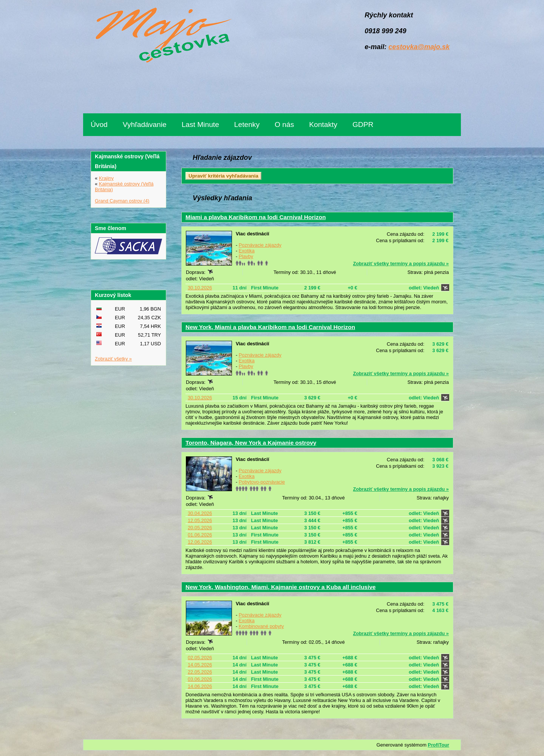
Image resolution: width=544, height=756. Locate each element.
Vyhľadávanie (145, 124)
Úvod (99, 124)
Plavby (246, 256)
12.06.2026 (200, 542)
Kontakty (323, 124)
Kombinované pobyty (261, 626)
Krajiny (106, 178)
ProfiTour (438, 745)
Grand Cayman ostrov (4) (122, 201)
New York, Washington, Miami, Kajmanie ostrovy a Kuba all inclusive (280, 587)
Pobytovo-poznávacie (262, 482)
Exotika (247, 251)
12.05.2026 (200, 520)
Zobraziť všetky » (113, 359)
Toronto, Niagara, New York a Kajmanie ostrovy (251, 443)
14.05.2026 (200, 665)
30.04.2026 (200, 513)
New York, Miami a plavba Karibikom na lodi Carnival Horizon (270, 327)
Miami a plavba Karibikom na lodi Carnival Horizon (256, 217)
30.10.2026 (200, 288)
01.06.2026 (200, 535)
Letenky (247, 124)
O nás (284, 124)
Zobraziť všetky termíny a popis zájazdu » (401, 264)
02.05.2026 (200, 658)
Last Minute (200, 124)
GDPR (363, 124)
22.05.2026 (200, 672)
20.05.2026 (200, 528)
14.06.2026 (200, 686)
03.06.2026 (200, 679)
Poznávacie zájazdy (260, 245)
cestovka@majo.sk (419, 47)
